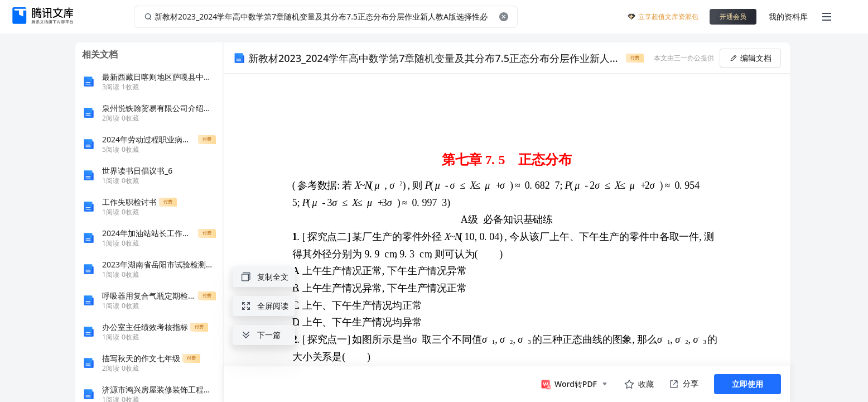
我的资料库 (788, 16)
